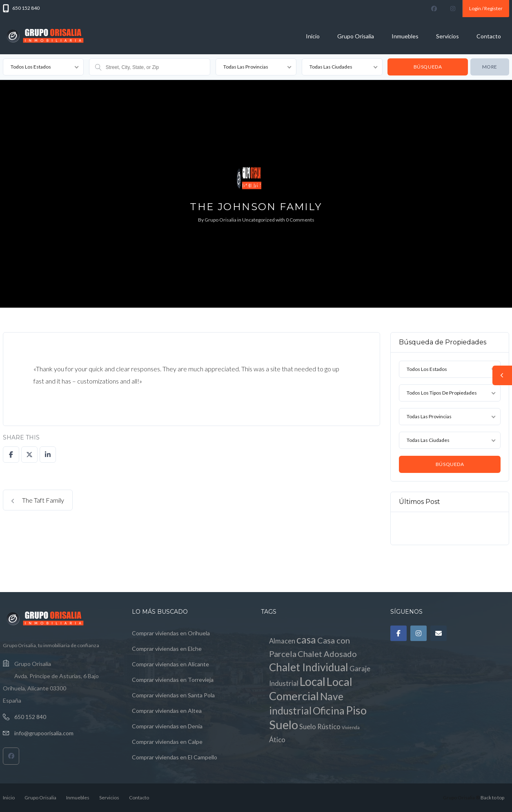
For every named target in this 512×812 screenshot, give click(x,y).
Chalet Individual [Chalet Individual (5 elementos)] (309, 667)
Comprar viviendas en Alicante (170, 664)
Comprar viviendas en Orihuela (171, 633)
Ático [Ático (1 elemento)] (277, 740)
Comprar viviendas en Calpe (167, 742)
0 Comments (300, 220)
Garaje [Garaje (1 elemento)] (360, 669)
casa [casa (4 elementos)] (306, 640)
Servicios (447, 36)
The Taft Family (38, 500)
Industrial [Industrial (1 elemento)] (284, 683)
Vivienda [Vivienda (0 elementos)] (351, 727)
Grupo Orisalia (356, 36)
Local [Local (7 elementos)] (313, 681)
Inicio (313, 36)
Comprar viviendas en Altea (167, 711)
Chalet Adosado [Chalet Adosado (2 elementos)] (327, 654)
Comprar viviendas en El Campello (175, 757)
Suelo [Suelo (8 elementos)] (284, 724)
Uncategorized (258, 220)
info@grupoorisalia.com (44, 733)
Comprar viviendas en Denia (167, 726)
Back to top (492, 798)
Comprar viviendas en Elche (167, 649)
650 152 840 (30, 717)
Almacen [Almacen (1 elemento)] (282, 641)
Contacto (489, 36)
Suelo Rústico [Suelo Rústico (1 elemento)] (320, 727)
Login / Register (486, 8)
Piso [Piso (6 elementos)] (356, 710)
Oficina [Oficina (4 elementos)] (329, 711)
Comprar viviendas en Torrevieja (173, 680)
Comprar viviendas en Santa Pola (173, 695)
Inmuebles (405, 36)
